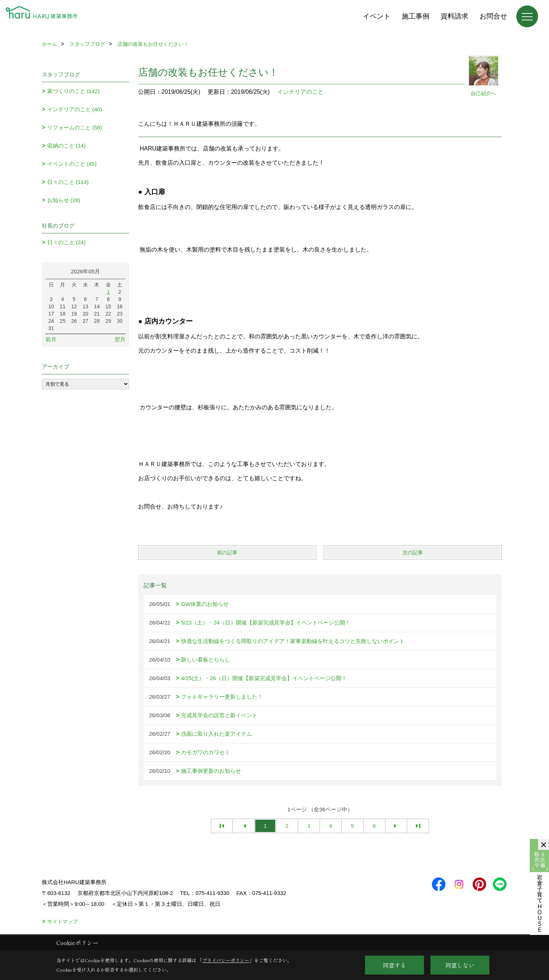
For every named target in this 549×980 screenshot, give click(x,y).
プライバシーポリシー (226, 960)
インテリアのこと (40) (75, 109)
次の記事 (413, 553)
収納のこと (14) (67, 146)
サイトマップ (63, 921)
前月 (51, 339)
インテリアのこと (300, 92)
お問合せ (493, 16)
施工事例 (416, 16)
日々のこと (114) (68, 182)
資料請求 (454, 16)
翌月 (120, 339)
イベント (377, 16)
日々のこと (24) (67, 242)
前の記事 (227, 553)
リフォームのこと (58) (75, 127)
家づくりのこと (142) (73, 91)
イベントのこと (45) (72, 164)
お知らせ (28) (64, 200)
